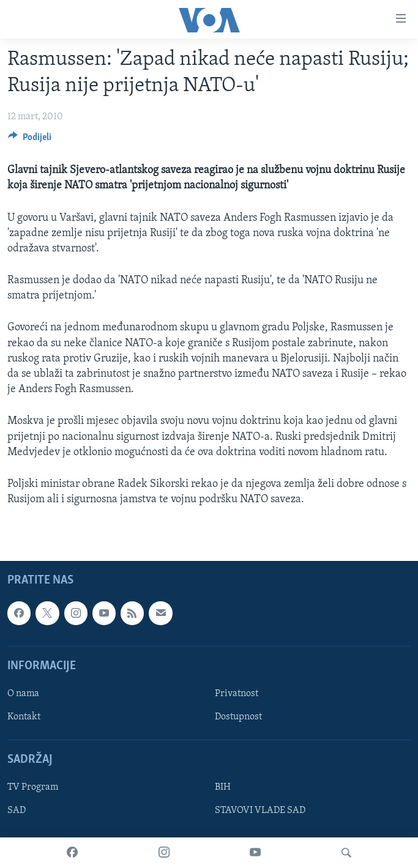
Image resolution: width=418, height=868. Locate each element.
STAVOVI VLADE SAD (260, 811)
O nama (23, 694)
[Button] (30, 140)
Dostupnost (238, 717)
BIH (223, 788)
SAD (17, 811)
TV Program (33, 788)
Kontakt (24, 717)
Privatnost (237, 694)
